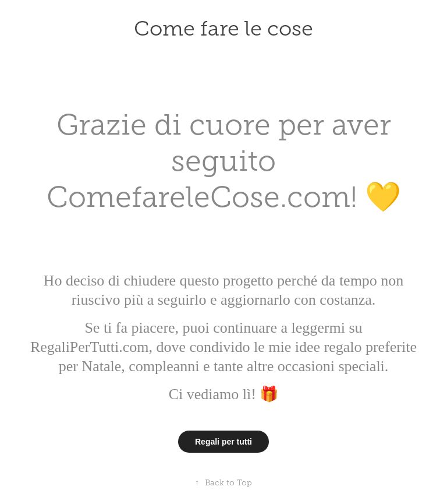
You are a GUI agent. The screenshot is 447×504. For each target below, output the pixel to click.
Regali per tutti (223, 442)
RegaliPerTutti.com (89, 347)
